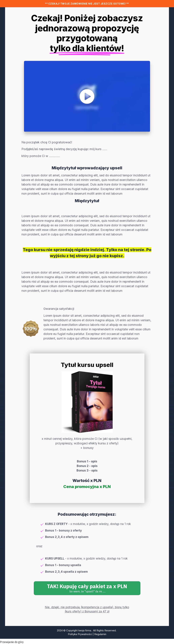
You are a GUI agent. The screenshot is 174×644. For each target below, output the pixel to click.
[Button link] (87, 588)
